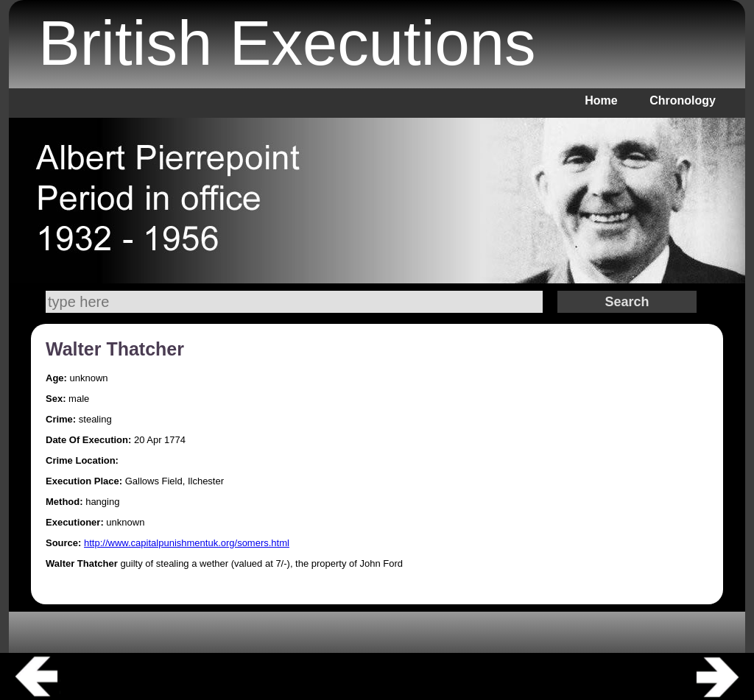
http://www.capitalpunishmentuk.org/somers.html (187, 543)
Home (601, 100)
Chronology (683, 100)
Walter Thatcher (115, 349)
